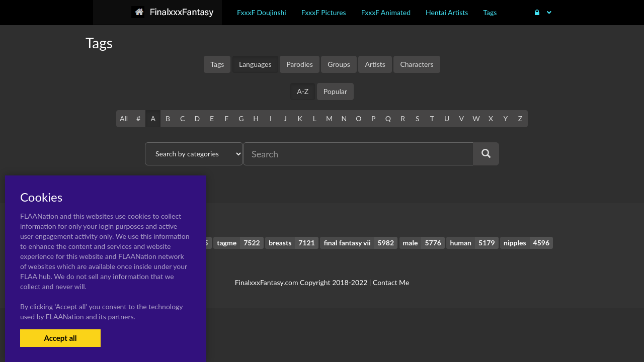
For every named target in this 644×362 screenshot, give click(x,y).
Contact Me (391, 282)
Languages (255, 64)
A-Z (303, 91)
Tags (217, 64)
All (124, 118)
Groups (339, 64)
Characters (417, 64)
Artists (375, 64)
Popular (335, 91)
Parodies (300, 64)
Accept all (60, 338)
